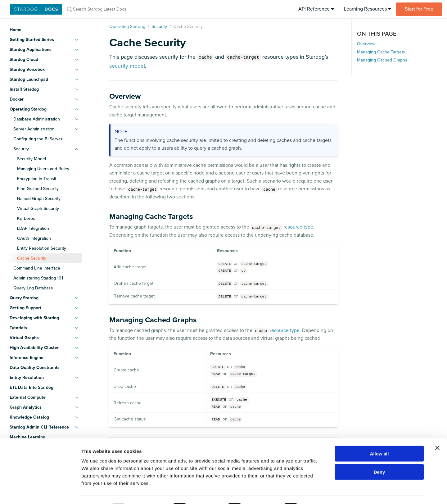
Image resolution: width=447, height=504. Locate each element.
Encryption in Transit (37, 179)
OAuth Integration (34, 238)
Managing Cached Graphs (382, 60)
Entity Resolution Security (42, 248)
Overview (366, 44)
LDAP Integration (33, 228)
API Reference (316, 9)
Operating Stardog (127, 27)
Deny (379, 455)
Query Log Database (33, 288)
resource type (298, 227)
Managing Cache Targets (381, 52)
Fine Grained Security (38, 189)
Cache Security (32, 258)
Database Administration (37, 119)
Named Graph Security (39, 199)
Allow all (379, 437)
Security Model (32, 159)
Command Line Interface (37, 268)
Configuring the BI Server (38, 139)
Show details (326, 492)
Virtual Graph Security (38, 209)
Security (21, 149)
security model (127, 66)
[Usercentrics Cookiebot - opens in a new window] (40, 492)
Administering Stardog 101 (38, 278)
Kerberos (26, 218)
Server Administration (34, 129)
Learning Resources (368, 9)
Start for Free (419, 9)
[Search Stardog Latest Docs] (145, 9)
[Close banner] (437, 431)
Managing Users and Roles (43, 169)
